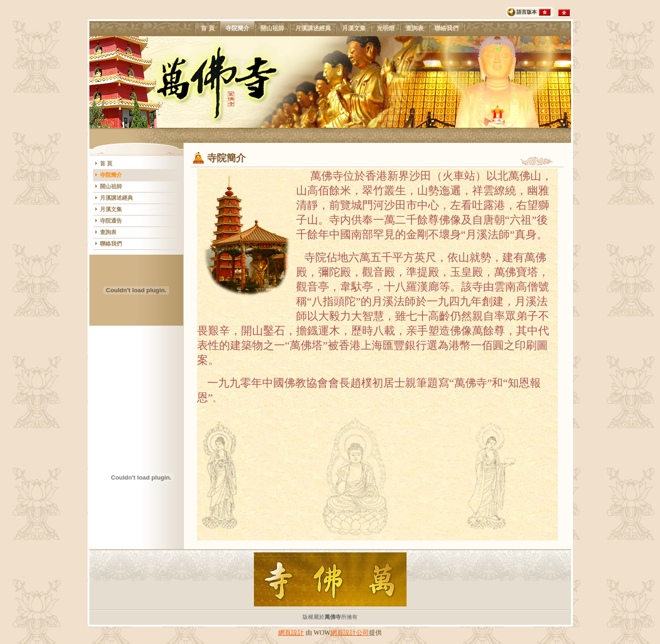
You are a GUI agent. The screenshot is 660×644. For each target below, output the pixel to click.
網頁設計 (291, 633)
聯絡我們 (446, 28)
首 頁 (207, 28)
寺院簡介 (237, 28)
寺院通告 (111, 221)
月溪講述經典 (313, 28)
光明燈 (385, 28)
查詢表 (414, 28)
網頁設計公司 (350, 633)
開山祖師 (272, 28)
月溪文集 (354, 28)
